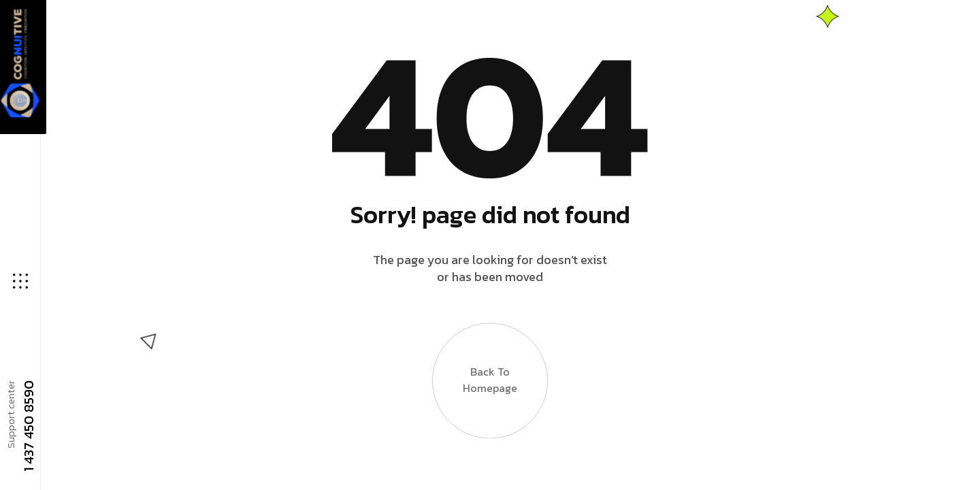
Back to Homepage (490, 391)
